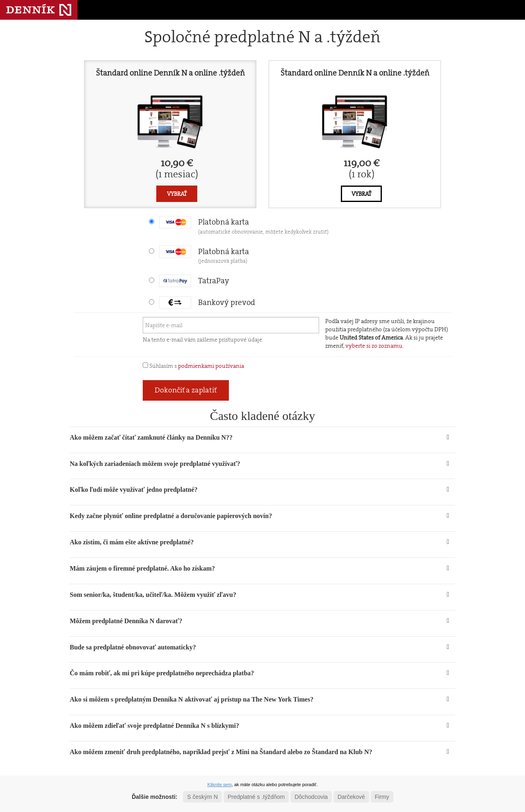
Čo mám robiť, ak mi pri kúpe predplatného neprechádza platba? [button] (162, 673)
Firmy (382, 797)
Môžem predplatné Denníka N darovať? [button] (126, 621)
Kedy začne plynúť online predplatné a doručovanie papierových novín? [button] (171, 516)
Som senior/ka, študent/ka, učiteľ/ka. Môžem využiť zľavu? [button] (153, 595)
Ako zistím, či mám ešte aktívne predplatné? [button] (132, 542)
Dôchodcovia (311, 797)
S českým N (202, 797)
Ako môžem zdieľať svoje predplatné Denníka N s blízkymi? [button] (154, 726)
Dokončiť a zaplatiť (186, 390)
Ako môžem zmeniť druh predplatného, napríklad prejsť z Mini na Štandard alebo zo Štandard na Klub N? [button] (221, 752)
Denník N (39, 10)
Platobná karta (244, 226)
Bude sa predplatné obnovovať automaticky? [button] (133, 647)
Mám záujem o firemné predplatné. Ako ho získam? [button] (142, 568)
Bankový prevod (207, 302)
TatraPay (194, 281)
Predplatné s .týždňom (256, 797)
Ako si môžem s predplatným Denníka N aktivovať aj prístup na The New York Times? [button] (192, 699)
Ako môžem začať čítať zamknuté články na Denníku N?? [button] (151, 437)
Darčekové (351, 797)
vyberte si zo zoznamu (374, 346)
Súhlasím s (193, 366)
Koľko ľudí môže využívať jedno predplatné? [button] (134, 490)
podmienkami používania (211, 366)
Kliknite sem (220, 784)
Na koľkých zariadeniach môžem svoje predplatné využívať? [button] (155, 464)
